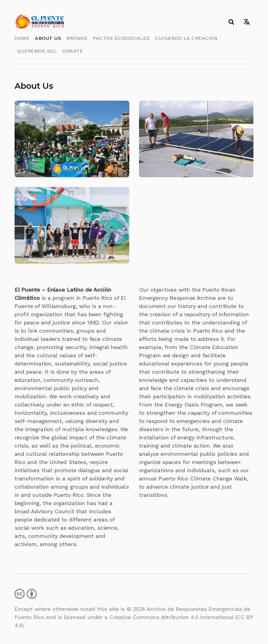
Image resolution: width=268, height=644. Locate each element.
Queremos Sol (37, 51)
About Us (48, 38)
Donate (73, 51)
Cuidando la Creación (186, 38)
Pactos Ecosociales (121, 38)
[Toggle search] (231, 22)
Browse (77, 38)
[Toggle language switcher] (247, 22)
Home (22, 38)
